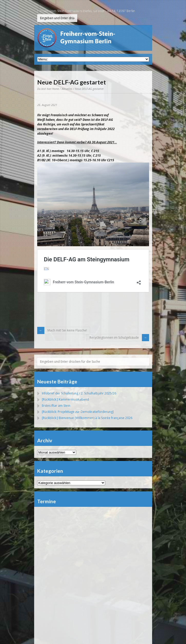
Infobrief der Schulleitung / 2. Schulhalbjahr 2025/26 (79, 393)
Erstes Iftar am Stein (56, 406)
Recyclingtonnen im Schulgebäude (114, 337)
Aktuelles (67, 89)
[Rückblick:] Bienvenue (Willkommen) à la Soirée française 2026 (87, 418)
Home (56, 89)
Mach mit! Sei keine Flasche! (67, 330)
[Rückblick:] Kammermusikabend (65, 399)
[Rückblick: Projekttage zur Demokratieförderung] (78, 412)
